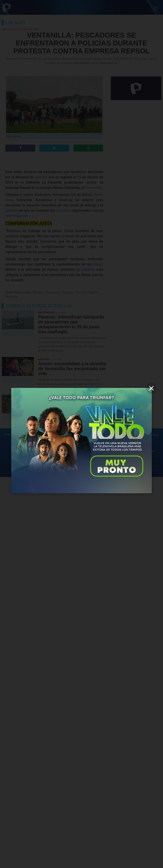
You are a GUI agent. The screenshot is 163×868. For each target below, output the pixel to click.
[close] (151, 388)
